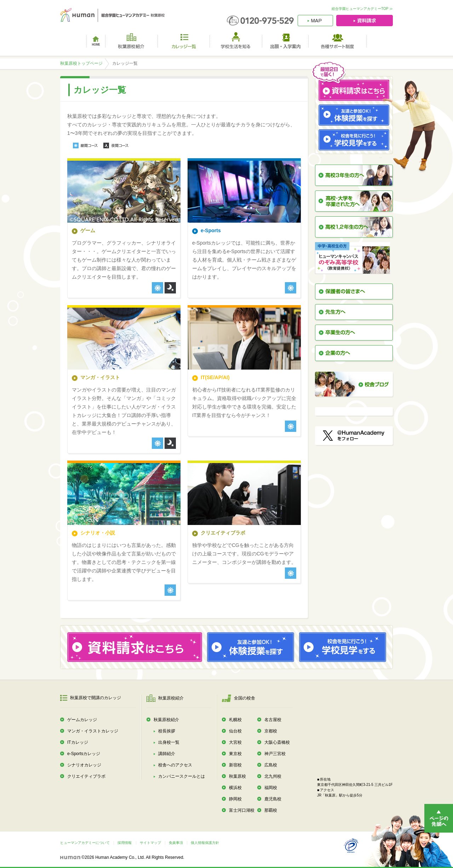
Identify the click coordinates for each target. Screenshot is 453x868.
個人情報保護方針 (205, 843)
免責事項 (176, 843)
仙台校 (235, 731)
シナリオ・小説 (98, 533)
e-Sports (211, 230)
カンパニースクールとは (182, 776)
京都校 (271, 731)
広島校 (271, 765)
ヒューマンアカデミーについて (85, 843)
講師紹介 (167, 754)
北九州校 (273, 776)
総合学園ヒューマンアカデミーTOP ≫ (362, 9)
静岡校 (235, 799)
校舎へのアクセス (175, 765)
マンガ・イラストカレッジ (93, 731)
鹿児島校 (273, 799)
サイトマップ (150, 843)
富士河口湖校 (242, 810)
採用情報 (125, 843)
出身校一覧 (169, 742)
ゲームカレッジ (82, 720)
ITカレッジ (78, 742)
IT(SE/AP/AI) (215, 377)
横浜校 (235, 788)
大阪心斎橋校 (277, 742)
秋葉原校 (237, 776)
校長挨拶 (167, 731)
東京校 (235, 754)
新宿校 (235, 765)
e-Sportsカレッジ (84, 754)
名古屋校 (273, 720)
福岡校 (271, 788)
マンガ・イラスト (100, 377)
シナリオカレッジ (84, 765)
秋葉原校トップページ (81, 63)
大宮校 (235, 742)
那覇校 (271, 810)
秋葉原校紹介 (166, 720)
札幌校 (235, 720)
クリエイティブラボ (223, 533)
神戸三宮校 (275, 754)
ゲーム (88, 230)
